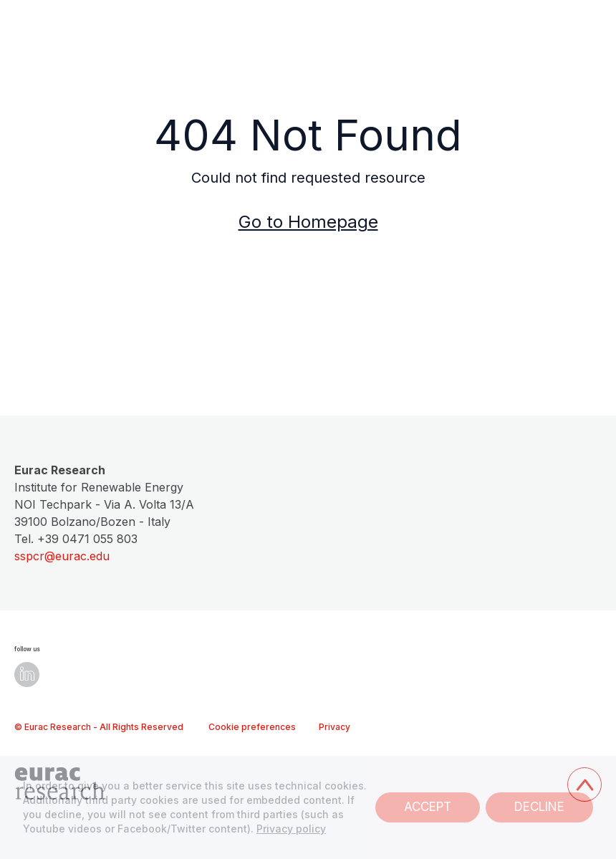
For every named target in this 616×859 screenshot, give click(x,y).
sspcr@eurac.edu (62, 556)
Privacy (335, 727)
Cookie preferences (252, 727)
